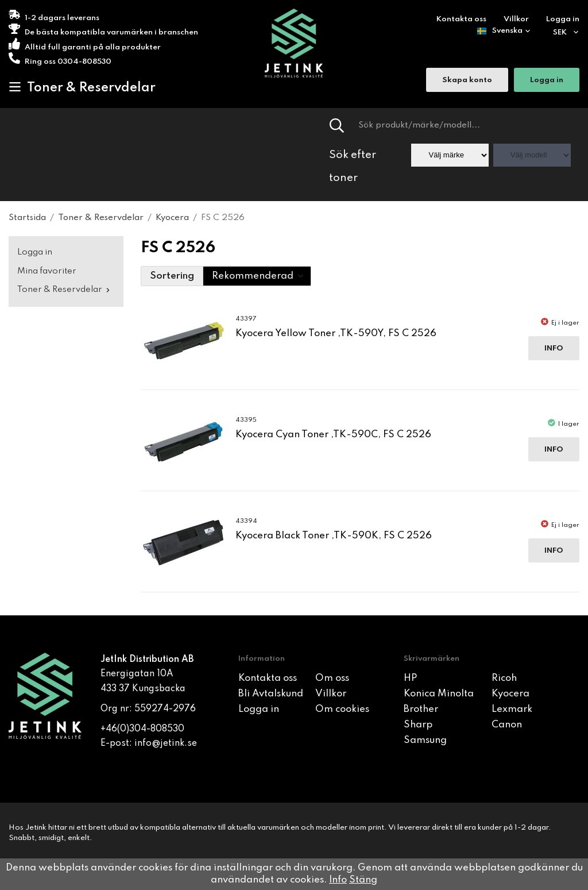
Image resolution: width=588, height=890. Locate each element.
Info (554, 348)
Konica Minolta (439, 694)
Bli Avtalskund (271, 694)
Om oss (332, 678)
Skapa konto (467, 81)
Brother (421, 709)
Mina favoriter (47, 271)
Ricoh (504, 678)
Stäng (363, 880)
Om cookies (342, 709)
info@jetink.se (166, 743)
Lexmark (512, 709)
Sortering (172, 276)
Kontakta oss (461, 19)
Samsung (425, 740)
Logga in (563, 19)
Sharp (418, 725)
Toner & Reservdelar (82, 87)
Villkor (516, 19)
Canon (507, 725)
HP (410, 678)
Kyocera (510, 694)
